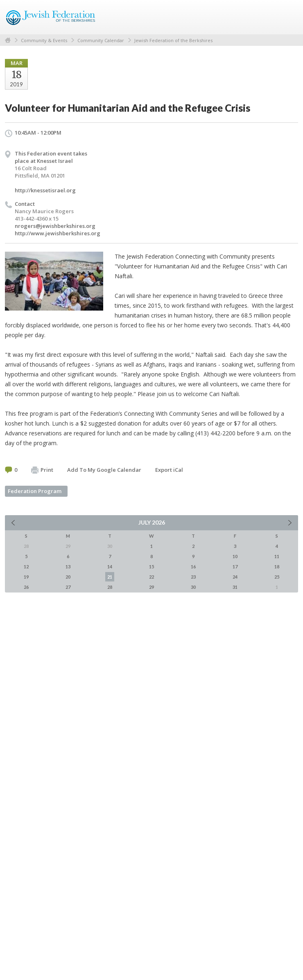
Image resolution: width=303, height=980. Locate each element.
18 (277, 567)
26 (26, 587)
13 (68, 567)
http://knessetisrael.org (45, 190)
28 (110, 587)
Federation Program (35, 491)
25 (277, 577)
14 (110, 567)
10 (235, 556)
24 (235, 577)
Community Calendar (101, 40)
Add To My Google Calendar (104, 470)
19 (26, 577)
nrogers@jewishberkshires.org (55, 226)
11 (277, 556)
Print (42, 470)
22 (151, 577)
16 (193, 567)
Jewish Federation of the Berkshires (173, 40)
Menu (289, 17)
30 (193, 587)
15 (151, 567)
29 (151, 587)
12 (26, 567)
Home (8, 40)
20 (68, 577)
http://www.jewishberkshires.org (58, 233)
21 (110, 577)
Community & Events (44, 40)
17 (235, 567)
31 (235, 587)
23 (193, 577)
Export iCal (169, 470)
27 (68, 587)
